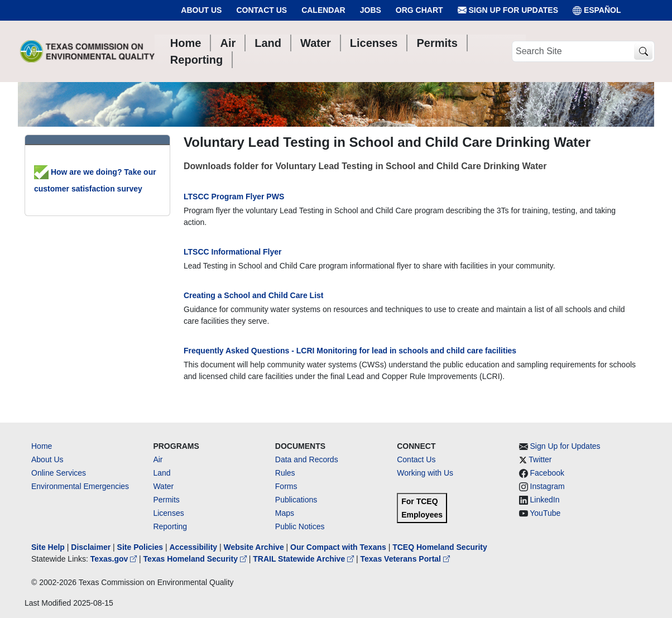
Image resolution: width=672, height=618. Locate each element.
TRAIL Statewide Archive (304, 559)
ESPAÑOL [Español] (597, 10)
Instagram (548, 486)
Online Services (59, 473)
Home (42, 446)
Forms (286, 486)
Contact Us (261, 10)
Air (158, 459)
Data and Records (307, 459)
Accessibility (194, 547)
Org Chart (419, 10)
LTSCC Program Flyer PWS (234, 197)
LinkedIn (545, 500)
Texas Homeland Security (196, 559)
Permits (166, 500)
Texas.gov (115, 559)
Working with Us (425, 473)
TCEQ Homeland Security (440, 547)
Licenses (168, 513)
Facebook (547, 473)
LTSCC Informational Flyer (233, 252)
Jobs (371, 10)
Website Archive (254, 547)
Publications (296, 500)
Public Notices (300, 526)
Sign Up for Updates (508, 10)
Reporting (170, 526)
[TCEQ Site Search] (643, 52)
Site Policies (140, 547)
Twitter (540, 459)
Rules (285, 473)
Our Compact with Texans (338, 547)
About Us (201, 10)
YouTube (545, 513)
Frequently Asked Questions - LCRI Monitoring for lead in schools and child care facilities (350, 351)
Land (162, 473)
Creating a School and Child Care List (253, 295)
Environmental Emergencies (80, 486)
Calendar (323, 10)
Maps (285, 513)
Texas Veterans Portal (405, 559)
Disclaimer (91, 547)
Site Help (48, 547)
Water (163, 486)
